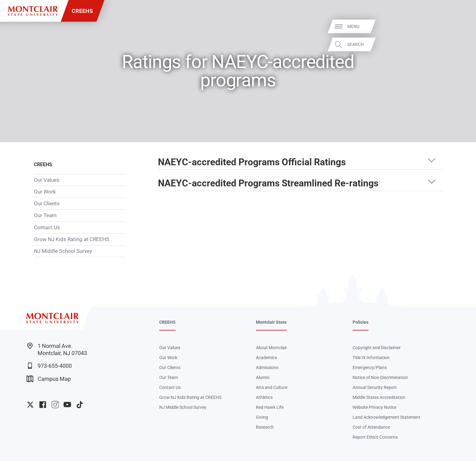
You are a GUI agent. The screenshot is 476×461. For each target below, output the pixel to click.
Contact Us (47, 227)
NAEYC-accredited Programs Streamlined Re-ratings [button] (268, 183)
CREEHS (82, 11)
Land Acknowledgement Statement (386, 417)
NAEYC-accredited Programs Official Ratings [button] (252, 162)
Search (462, 44)
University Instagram (55, 405)
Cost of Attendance (371, 427)
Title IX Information (371, 358)
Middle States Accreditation (379, 397)
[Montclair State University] (33, 11)
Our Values (47, 180)
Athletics (264, 397)
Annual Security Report (375, 387)
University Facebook (43, 405)
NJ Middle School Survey (63, 251)
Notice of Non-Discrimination (380, 377)
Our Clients (47, 203)
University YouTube (67, 405)
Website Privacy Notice (374, 407)
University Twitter (30, 405)
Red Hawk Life (270, 407)
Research (265, 427)
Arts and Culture (272, 387)
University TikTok (80, 405)
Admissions (267, 367)
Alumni (263, 377)
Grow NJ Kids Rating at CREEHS (72, 239)
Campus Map (49, 379)
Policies (360, 322)
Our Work (45, 192)
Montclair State (271, 322)
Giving (262, 417)
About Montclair (271, 348)
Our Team (45, 215)
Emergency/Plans (370, 367)
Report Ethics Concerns (375, 437)
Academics (266, 358)
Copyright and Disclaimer (377, 348)
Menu (459, 26)
